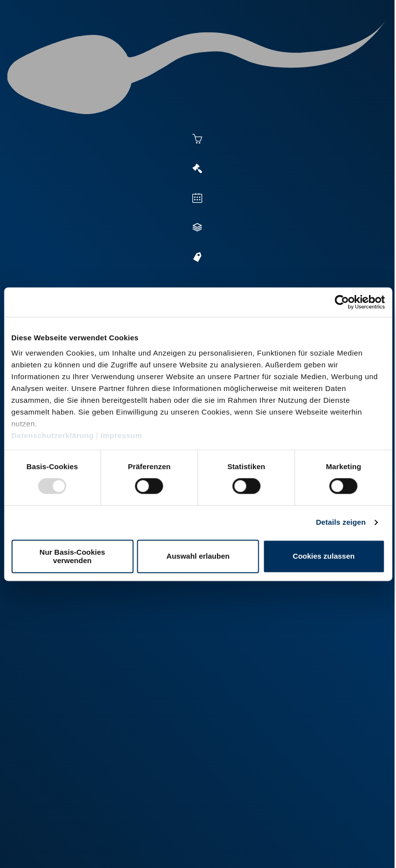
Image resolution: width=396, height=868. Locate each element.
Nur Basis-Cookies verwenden (72, 556)
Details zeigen (341, 523)
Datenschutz (113, 848)
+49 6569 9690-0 (72, 815)
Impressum (121, 435)
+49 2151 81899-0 (74, 747)
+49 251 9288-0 (70, 678)
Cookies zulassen (324, 556)
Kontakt (158, 848)
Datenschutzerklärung (53, 435)
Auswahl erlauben (198, 556)
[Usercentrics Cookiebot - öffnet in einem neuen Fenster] (342, 302)
